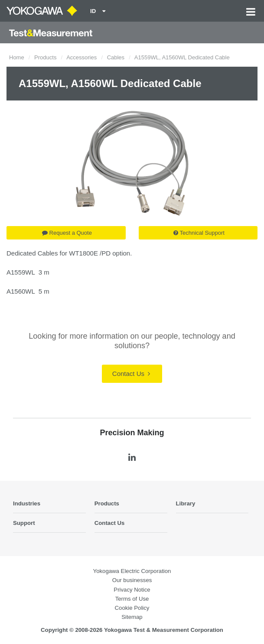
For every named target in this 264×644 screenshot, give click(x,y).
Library (186, 503)
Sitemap (132, 617)
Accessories (81, 57)
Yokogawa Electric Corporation (132, 571)
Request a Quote (67, 233)
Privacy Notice (132, 590)
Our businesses (132, 580)
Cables (116, 57)
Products (45, 57)
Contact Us (131, 374)
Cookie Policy (132, 608)
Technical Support (199, 233)
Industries (27, 503)
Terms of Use (132, 599)
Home (17, 57)
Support (24, 523)
